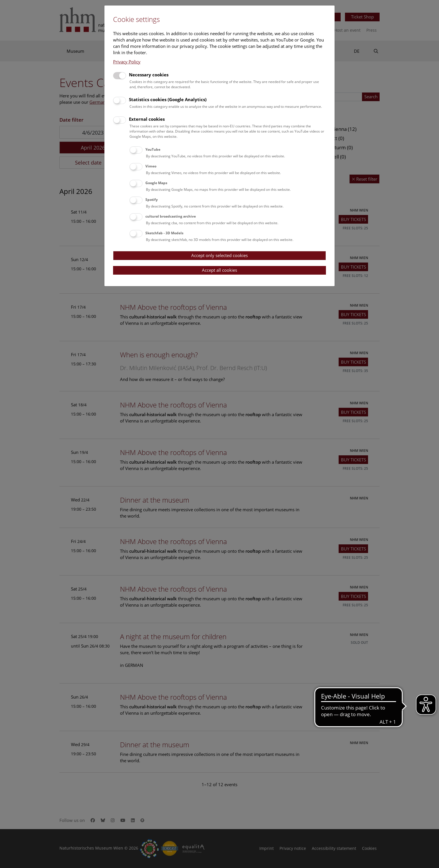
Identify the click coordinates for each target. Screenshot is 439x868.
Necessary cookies (149, 75)
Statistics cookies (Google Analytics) (168, 99)
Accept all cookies (220, 270)
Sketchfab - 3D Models (164, 233)
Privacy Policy (127, 62)
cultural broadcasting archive (171, 216)
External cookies (147, 119)
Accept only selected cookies (220, 255)
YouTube (153, 149)
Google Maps (156, 183)
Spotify (152, 200)
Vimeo (151, 166)
